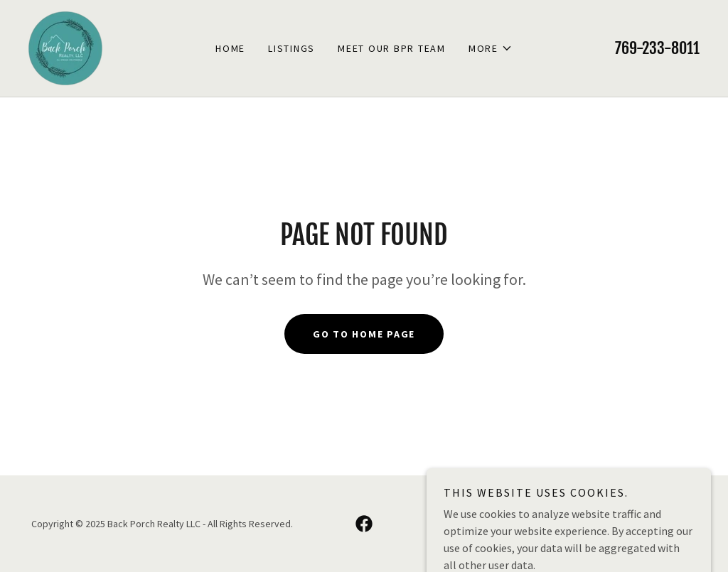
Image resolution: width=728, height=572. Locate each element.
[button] (491, 48)
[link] (65, 47)
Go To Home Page (364, 334)
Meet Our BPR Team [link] (392, 48)
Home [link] (230, 48)
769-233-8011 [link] (657, 48)
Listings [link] (291, 48)
